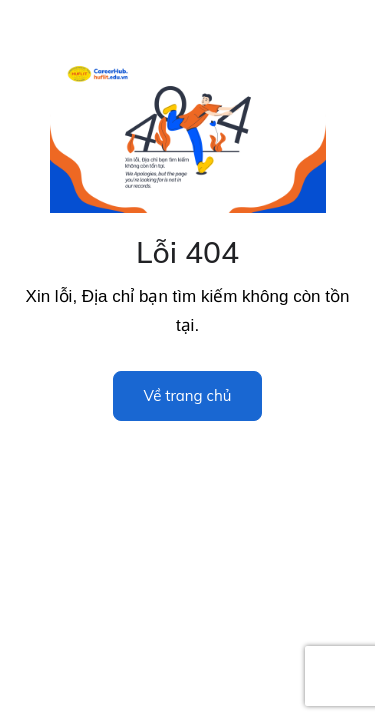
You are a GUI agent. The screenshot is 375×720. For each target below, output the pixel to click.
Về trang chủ (188, 395)
